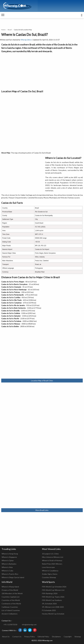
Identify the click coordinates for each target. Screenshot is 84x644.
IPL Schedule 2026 (49, 604)
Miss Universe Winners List (53, 557)
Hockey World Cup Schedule (53, 614)
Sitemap (78, 637)
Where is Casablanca (50, 571)
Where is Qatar (8, 560)
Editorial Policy (43, 637)
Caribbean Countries (10, 607)
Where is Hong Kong (10, 554)
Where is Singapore (9, 557)
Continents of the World (11, 604)
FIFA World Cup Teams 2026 (53, 597)
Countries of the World (11, 600)
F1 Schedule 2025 (49, 610)
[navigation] (3, 15)
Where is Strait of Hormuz (52, 560)
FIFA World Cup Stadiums (52, 600)
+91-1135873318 (10, 625)
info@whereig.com (29, 625)
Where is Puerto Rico (10, 574)
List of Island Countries (11, 610)
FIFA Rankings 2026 (50, 593)
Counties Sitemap (49, 577)
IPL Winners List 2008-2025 (53, 607)
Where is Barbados (9, 564)
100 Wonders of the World (12, 593)
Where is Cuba (7, 571)
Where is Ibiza (7, 567)
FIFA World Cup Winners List (53, 590)
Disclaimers (56, 637)
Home (3, 30)
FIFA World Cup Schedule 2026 (54, 587)
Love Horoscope (48, 567)
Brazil (10, 30)
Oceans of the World (10, 590)
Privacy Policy (30, 637)
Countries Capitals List (11, 597)
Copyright (68, 637)
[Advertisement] (42, 71)
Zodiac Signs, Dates (50, 574)
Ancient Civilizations (10, 614)
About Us (6, 637)
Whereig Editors (26, 40)
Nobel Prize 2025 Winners (52, 564)
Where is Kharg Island (10, 587)
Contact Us (17, 637)
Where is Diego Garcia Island (13, 577)
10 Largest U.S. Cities (50, 554)
